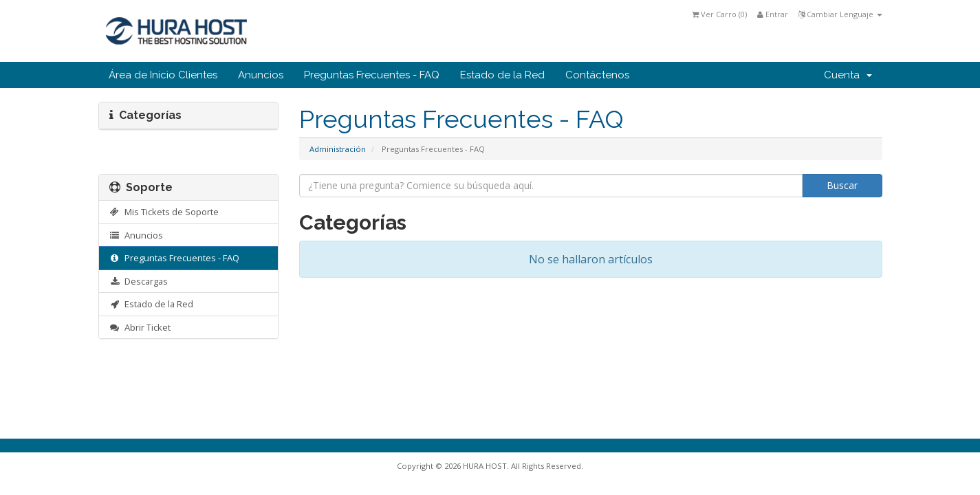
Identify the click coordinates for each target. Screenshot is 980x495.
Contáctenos (597, 75)
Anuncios (261, 75)
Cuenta (848, 75)
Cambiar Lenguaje (840, 14)
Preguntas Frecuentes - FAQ (372, 75)
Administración (338, 149)
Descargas (139, 281)
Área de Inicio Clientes (163, 75)
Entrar (773, 14)
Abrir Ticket (140, 327)
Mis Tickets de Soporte (164, 212)
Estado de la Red (502, 75)
